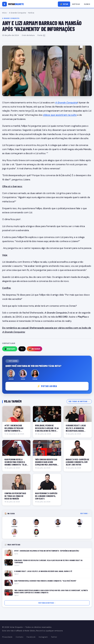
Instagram (43, 637)
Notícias (76, 4)
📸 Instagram (35, 349)
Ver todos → (85, 513)
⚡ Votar (64, 4)
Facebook (31, 637)
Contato (20, 637)
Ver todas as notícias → (79, 401)
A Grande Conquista (17, 13)
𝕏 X (22, 349)
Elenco (87, 4)
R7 (44, 35)
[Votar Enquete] (13, 4)
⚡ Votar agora (47, 386)
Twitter (54, 637)
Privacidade (7, 637)
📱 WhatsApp (10, 349)
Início (4, 13)
